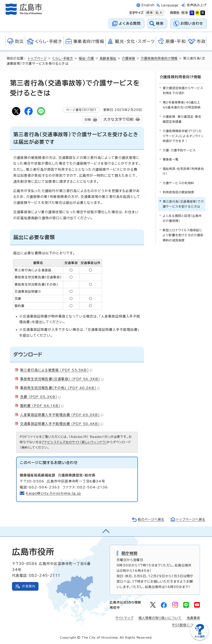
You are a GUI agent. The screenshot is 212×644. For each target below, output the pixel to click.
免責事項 (193, 618)
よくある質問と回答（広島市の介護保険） (182, 218)
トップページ (37, 58)
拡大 (159, 13)
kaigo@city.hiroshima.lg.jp (53, 493)
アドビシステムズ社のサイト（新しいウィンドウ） (74, 442)
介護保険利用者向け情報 (159, 58)
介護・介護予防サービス (179, 150)
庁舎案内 (29, 586)
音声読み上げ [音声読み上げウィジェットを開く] (197, 5)
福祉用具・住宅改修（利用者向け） (183, 171)
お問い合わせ (192, 23)
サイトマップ (124, 618)
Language (170, 5)
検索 (160, 23)
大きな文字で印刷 (118, 119)
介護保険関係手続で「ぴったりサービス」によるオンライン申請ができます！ (183, 136)
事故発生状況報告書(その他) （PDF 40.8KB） (60, 388)
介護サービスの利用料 (178, 183)
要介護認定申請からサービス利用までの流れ (183, 91)
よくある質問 (130, 23)
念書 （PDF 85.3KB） (40, 397)
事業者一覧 (171, 159)
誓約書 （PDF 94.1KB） (42, 406)
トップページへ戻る (191, 519)
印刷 (88, 120)
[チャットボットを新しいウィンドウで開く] (200, 639)
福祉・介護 (86, 58)
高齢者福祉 (108, 58)
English (148, 5)
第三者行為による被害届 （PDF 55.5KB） (56, 370)
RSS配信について (186, 625)
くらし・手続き (63, 58)
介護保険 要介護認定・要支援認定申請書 (182, 119)
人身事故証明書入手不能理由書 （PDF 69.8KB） (62, 415)
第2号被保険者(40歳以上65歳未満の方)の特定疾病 (182, 105)
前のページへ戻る (151, 519)
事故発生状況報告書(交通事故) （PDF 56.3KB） (62, 379)
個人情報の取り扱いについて (160, 618)
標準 (149, 13)
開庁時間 (129, 553)
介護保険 (129, 58)
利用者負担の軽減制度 (178, 192)
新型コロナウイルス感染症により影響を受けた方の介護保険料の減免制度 (183, 235)
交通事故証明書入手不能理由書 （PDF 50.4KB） (62, 424)
